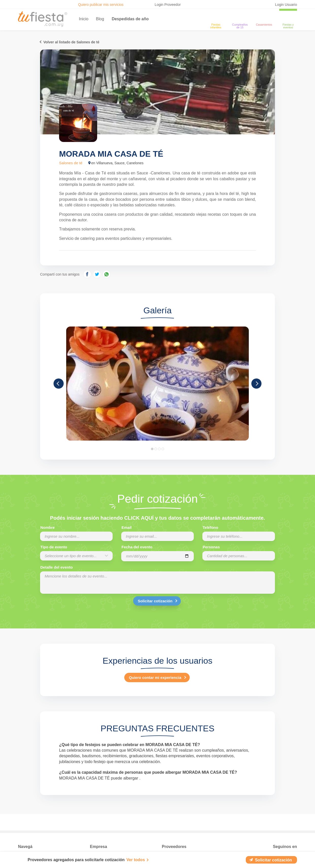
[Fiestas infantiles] (216, 17)
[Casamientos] (264, 17)
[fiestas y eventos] (288, 17)
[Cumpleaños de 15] (240, 17)
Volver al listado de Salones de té (71, 42)
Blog (100, 19)
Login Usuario (286, 5)
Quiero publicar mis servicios (101, 5)
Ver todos (136, 860)
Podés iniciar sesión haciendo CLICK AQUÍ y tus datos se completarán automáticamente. (157, 518)
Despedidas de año (130, 19)
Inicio (84, 19)
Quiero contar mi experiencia (155, 677)
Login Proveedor (168, 5)
